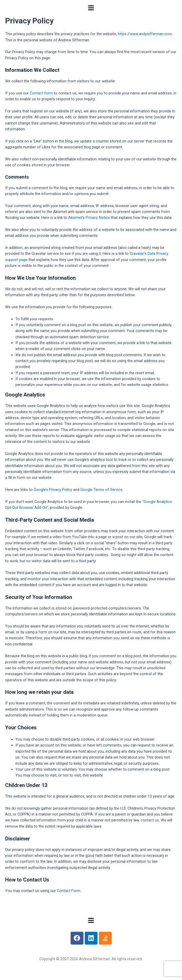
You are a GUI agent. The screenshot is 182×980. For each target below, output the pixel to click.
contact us (150, 820)
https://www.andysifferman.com (145, 34)
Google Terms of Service (101, 490)
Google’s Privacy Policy (53, 490)
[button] (91, 8)
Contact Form (69, 891)
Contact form (41, 93)
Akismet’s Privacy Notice (89, 218)
